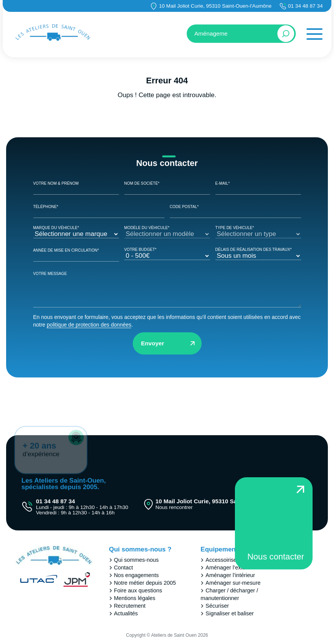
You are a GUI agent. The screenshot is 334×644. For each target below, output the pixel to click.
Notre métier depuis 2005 (145, 583)
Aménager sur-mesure (233, 583)
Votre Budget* (167, 253)
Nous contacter (276, 557)
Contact (124, 568)
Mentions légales (135, 598)
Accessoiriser (222, 560)
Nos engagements (136, 575)
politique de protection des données (89, 325)
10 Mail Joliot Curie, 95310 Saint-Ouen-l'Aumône (215, 6)
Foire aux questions (138, 590)
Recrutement (130, 606)
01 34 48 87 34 (305, 6)
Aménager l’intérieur (230, 575)
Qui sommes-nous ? (140, 549)
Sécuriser (217, 606)
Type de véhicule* (258, 231)
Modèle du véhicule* (167, 231)
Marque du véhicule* (76, 231)
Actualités (126, 613)
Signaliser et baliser (230, 613)
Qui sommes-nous (136, 560)
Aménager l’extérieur (231, 568)
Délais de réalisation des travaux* (258, 253)
